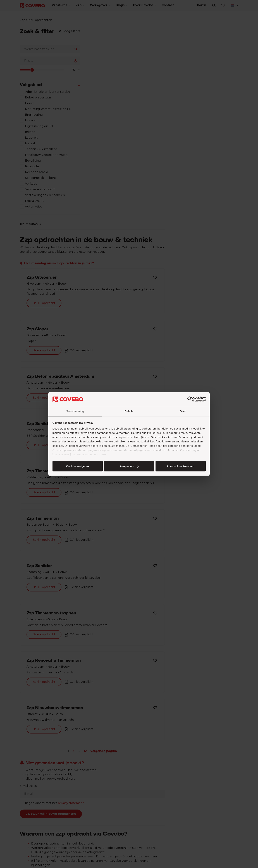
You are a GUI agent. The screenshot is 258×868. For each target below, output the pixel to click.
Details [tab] (129, 411)
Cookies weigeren (179, 466)
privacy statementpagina (81, 450)
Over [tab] (183, 411)
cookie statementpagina (130, 450)
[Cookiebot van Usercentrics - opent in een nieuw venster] (190, 399)
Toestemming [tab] (75, 411)
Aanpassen (128, 466)
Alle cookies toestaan (77, 466)
